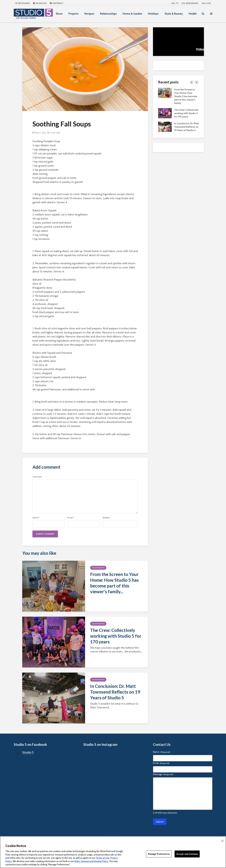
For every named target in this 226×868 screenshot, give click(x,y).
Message (163, 774)
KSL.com (206, 3)
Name (36, 518)
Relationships (108, 14)
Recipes (89, 14)
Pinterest (57, 3)
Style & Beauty (174, 14)
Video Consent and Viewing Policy (91, 861)
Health (193, 14)
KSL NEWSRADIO (190, 3)
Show (59, 14)
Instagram (23, 3)
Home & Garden (132, 14)
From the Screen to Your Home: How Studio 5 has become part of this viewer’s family (186, 96)
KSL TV (175, 3)
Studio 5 (28, 752)
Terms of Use (102, 858)
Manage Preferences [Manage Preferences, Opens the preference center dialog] (159, 854)
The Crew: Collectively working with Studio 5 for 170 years (116, 636)
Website (106, 518)
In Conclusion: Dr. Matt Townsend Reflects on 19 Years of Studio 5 (115, 692)
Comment (37, 477)
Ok (222, 841)
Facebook (40, 3)
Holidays (153, 14)
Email (71, 518)
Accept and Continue (187, 854)
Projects (74, 14)
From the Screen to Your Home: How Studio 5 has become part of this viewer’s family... (114, 583)
